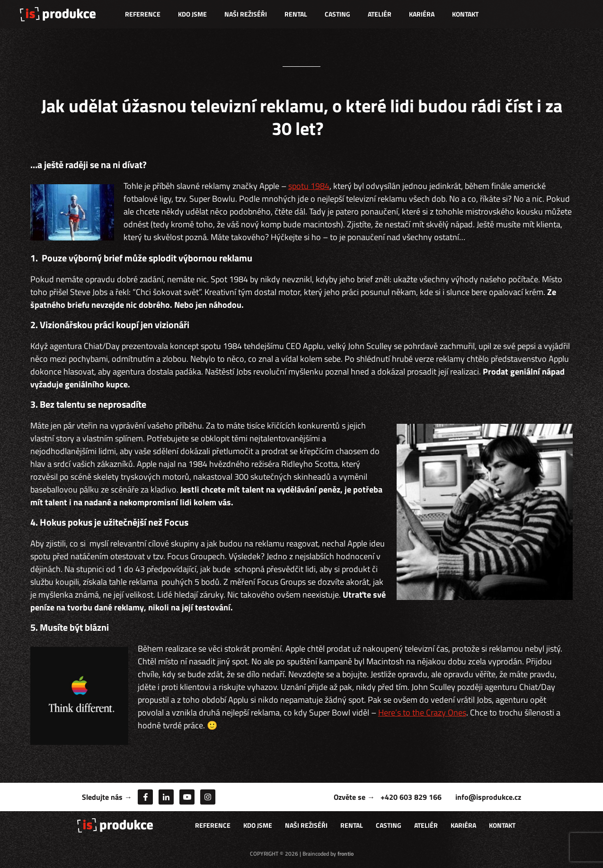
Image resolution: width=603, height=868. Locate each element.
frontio (346, 854)
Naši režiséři (246, 14)
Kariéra (422, 14)
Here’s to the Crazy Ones (422, 712)
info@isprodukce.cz (488, 797)
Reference (143, 14)
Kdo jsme (192, 14)
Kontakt (465, 14)
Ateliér (380, 14)
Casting (337, 14)
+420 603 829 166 (411, 797)
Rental (296, 14)
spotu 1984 (309, 186)
